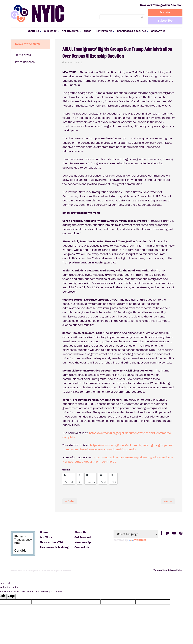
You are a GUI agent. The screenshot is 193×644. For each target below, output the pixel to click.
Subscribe (165, 21)
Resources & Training (133, 31)
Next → (168, 501)
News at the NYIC (51, 542)
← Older (70, 501)
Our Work (52, 31)
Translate (137, 540)
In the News (23, 55)
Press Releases (25, 62)
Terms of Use (160, 570)
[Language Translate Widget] (136, 534)
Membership (105, 31)
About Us (34, 31)
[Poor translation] (11, 596)
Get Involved (71, 31)
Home (44, 532)
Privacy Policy (175, 570)
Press (89, 31)
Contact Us (158, 31)
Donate (165, 12)
